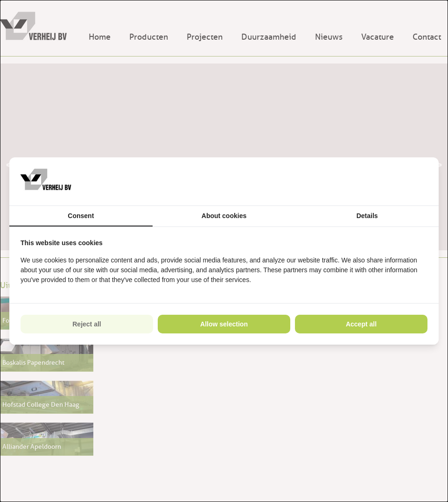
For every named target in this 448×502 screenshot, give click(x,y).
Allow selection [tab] (224, 324)
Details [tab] (367, 216)
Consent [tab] (81, 216)
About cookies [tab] (224, 216)
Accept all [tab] (361, 324)
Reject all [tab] (87, 324)
